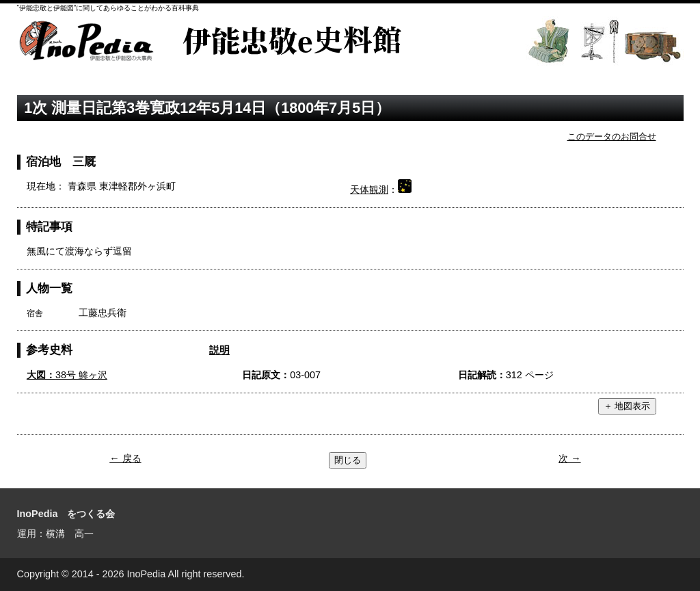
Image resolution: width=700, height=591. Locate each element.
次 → (569, 458)
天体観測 (369, 189)
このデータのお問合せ (612, 136)
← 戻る (125, 458)
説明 (219, 350)
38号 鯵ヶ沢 (67, 375)
